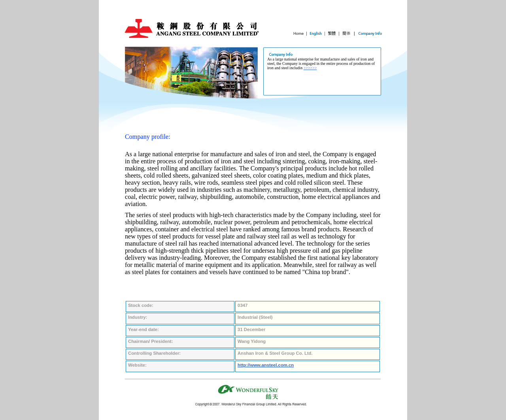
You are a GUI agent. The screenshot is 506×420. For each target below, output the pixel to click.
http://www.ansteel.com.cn (266, 365)
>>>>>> (310, 68)
